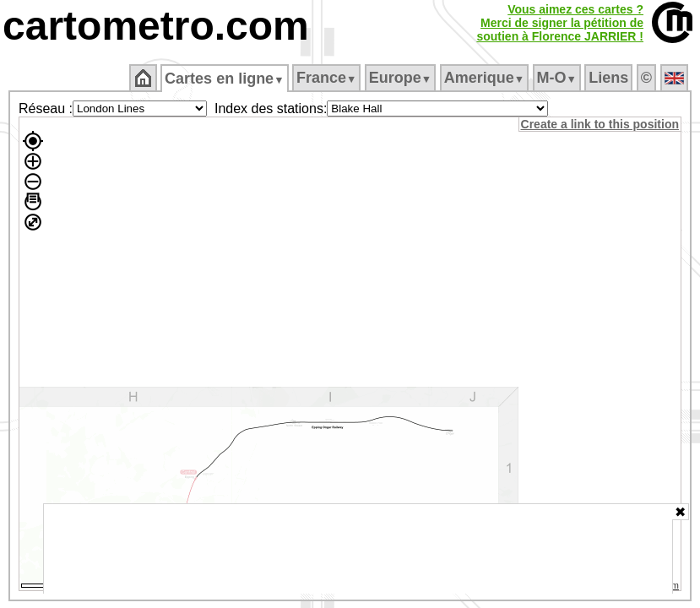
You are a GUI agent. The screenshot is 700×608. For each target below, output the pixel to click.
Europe (401, 78)
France (327, 78)
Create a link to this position (601, 124)
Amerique (485, 78)
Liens (610, 78)
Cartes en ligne (226, 79)
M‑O (558, 78)
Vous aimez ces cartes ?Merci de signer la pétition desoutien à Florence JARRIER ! (560, 23)
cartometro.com (156, 26)
